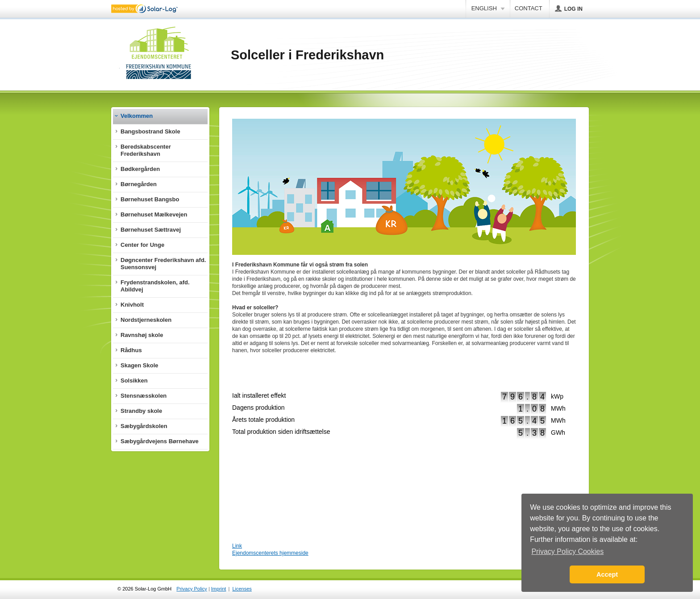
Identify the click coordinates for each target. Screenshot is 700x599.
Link (237, 546)
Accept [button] (607, 574)
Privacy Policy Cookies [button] (567, 551)
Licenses (242, 589)
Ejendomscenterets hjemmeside (270, 553)
